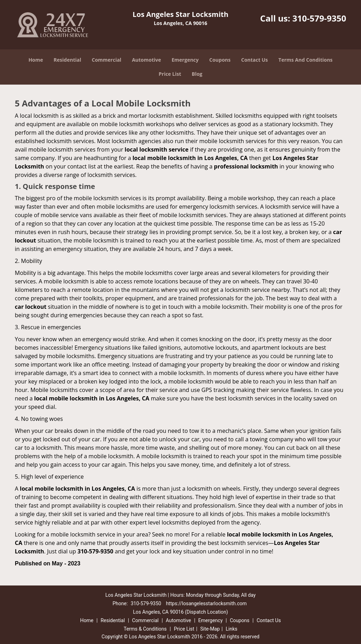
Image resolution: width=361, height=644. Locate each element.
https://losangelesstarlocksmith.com (206, 603)
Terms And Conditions (306, 60)
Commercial (106, 60)
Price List (170, 74)
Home (36, 60)
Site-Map (210, 629)
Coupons (220, 60)
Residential (67, 60)
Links (231, 629)
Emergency (185, 60)
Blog (197, 74)
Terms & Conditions (145, 629)
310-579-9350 (319, 18)
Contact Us (255, 60)
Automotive (146, 60)
